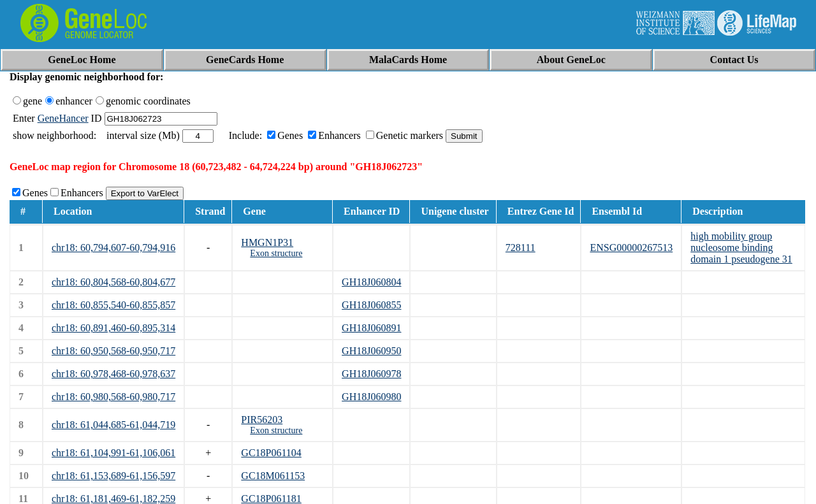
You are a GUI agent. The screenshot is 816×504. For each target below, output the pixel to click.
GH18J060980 (371, 397)
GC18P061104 (271, 453)
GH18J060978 (371, 374)
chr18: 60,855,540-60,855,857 (113, 305)
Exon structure (276, 253)
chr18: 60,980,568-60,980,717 (113, 397)
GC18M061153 (273, 476)
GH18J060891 (371, 328)
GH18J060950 (371, 351)
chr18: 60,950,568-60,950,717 (113, 351)
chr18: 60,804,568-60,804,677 (113, 282)
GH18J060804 (371, 282)
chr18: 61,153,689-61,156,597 (113, 476)
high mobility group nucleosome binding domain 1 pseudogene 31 (741, 248)
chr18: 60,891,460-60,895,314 (113, 328)
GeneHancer (63, 118)
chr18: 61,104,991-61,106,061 (113, 453)
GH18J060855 (371, 305)
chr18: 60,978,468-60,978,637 (113, 374)
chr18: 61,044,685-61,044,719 (113, 425)
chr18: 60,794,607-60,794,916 (113, 248)
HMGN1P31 (267, 242)
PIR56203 (262, 420)
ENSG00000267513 (631, 248)
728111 (521, 248)
